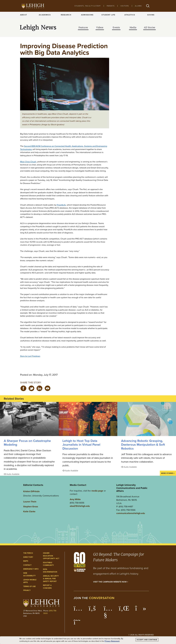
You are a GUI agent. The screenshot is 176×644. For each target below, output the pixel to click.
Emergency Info (31, 569)
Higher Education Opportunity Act (51, 556)
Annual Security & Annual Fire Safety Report (51, 579)
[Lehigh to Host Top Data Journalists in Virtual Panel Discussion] (88, 419)
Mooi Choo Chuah (28, 162)
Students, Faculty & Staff (88, 6)
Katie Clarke (29, 511)
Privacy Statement (112, 641)
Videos (100, 28)
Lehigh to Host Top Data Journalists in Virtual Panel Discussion (81, 445)
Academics (45, 15)
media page (97, 491)
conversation (102, 598)
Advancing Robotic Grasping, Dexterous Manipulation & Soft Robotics (143, 445)
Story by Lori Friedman (30, 356)
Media (133, 28)
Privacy (27, 590)
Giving (151, 15)
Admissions (87, 15)
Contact (27, 565)
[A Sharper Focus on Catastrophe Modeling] (29, 419)
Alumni (138, 6)
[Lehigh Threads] (78, 623)
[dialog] (88, 640)
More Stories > (168, 473)
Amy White (75, 499)
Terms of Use (29, 586)
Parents (111, 6)
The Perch (28, 553)
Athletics (130, 15)
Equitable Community (48, 564)
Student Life (108, 15)
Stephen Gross (31, 507)
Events (116, 28)
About (24, 15)
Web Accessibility (29, 574)
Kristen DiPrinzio (31, 491)
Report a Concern (47, 587)
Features (83, 28)
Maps (26, 561)
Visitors (125, 6)
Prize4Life (61, 205)
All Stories (150, 28)
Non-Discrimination (50, 571)
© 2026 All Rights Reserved (141, 635)
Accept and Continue (147, 640)
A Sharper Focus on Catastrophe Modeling (27, 443)
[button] (148, 6)
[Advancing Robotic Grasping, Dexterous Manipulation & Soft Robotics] (147, 419)
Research (66, 15)
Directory (28, 557)
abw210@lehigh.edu (80, 506)
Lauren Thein (30, 502)
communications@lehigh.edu (131, 513)
